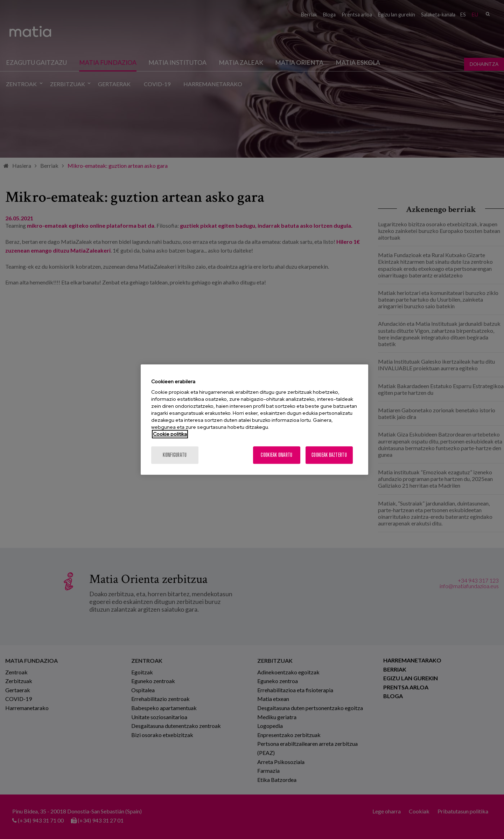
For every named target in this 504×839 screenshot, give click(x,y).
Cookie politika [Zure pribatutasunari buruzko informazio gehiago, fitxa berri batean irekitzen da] (170, 434)
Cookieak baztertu (329, 455)
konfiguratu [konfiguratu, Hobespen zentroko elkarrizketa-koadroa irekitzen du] (175, 455)
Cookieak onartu (276, 455)
